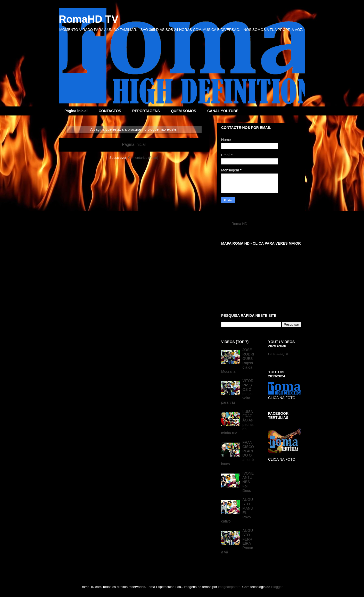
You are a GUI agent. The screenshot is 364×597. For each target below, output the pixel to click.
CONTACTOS (110, 111)
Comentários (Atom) (143, 158)
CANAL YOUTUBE (223, 111)
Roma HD (239, 224)
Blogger (277, 587)
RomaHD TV (89, 19)
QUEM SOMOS (184, 111)
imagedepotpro (229, 587)
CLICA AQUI (278, 354)
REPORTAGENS (146, 111)
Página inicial (76, 111)
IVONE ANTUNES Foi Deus (248, 482)
